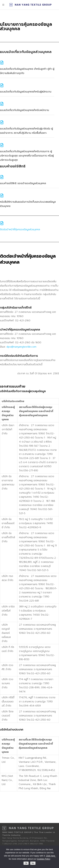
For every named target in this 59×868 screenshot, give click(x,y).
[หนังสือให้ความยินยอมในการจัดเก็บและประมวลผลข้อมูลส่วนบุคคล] (2, 196)
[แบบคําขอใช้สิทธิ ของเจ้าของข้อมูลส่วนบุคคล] (2, 177)
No (33, 863)
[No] (55, 857)
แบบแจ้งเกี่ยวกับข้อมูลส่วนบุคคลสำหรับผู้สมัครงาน (26, 92)
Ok (26, 863)
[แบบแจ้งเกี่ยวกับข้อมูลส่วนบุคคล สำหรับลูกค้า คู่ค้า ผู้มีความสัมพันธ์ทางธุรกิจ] (2, 63)
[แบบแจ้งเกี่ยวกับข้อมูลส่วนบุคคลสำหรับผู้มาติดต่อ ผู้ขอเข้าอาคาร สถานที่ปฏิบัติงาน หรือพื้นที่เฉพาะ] (2, 122)
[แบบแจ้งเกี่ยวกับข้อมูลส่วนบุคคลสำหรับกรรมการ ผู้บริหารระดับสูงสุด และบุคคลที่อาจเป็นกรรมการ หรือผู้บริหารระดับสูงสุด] (2, 145)
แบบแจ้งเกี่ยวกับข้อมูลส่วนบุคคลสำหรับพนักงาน (24, 110)
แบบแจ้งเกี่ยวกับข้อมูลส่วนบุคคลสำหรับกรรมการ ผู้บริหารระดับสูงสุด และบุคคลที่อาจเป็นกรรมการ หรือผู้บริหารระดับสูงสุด (27, 156)
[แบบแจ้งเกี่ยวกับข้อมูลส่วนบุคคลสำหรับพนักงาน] (2, 104)
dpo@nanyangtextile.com (21, 347)
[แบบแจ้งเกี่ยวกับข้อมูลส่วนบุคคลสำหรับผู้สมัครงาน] (2, 85)
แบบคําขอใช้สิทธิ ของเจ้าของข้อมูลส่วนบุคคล (23, 183)
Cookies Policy (44, 859)
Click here (51, 856)
